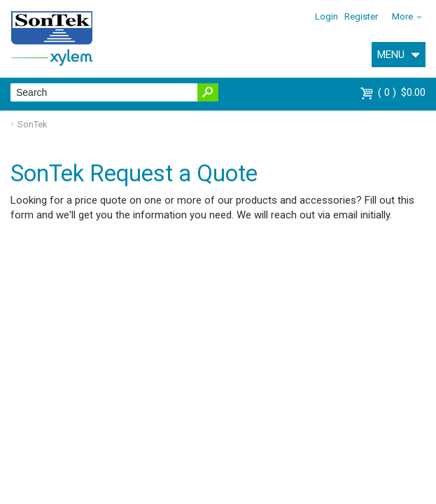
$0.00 (402, 92)
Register (361, 16)
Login (326, 16)
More (402, 16)
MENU (391, 55)
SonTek (33, 124)
